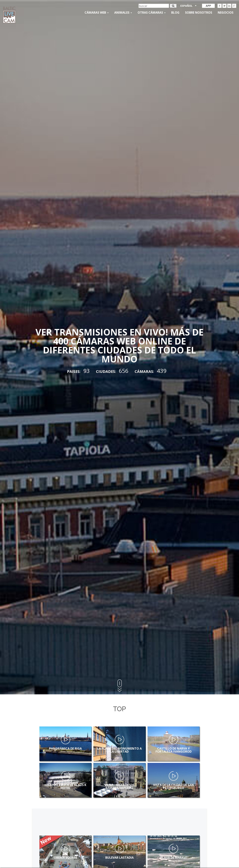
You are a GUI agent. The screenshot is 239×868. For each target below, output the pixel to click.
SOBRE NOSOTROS (199, 13)
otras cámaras (152, 13)
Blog (175, 13)
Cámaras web (97, 13)
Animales (123, 13)
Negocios (226, 13)
